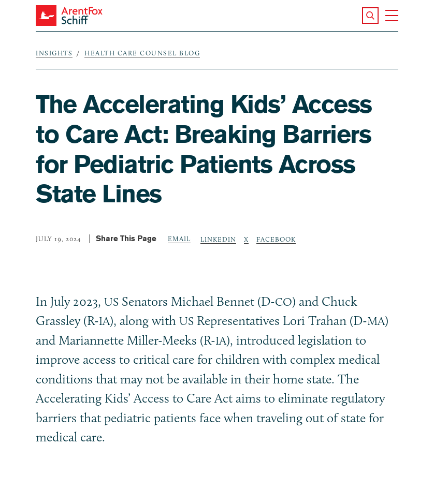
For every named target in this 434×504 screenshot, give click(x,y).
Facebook (276, 239)
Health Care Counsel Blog (142, 53)
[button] (370, 16)
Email (179, 239)
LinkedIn (218, 239)
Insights (54, 53)
